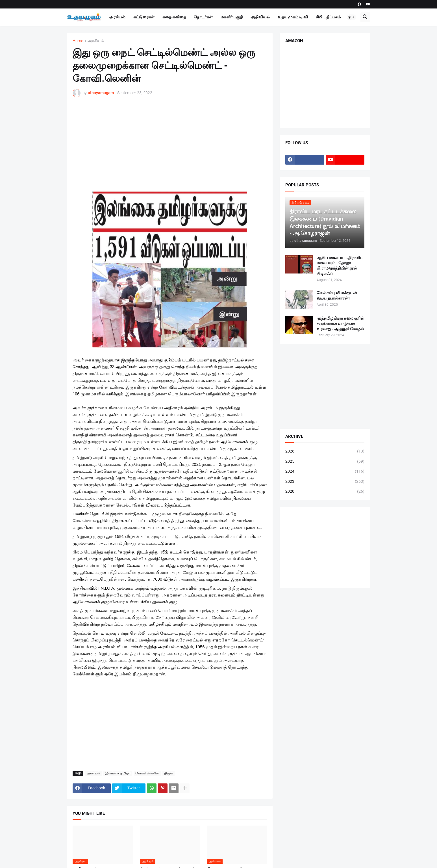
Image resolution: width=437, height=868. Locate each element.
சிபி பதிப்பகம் (328, 17)
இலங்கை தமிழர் (118, 773)
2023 (325, 482)
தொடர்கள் (203, 17)
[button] (351, 17)
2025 (325, 462)
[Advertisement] (170, 144)
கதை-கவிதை (174, 17)
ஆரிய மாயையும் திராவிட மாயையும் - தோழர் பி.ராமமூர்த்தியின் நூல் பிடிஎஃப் (340, 266)
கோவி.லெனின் (147, 773)
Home (78, 41)
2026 (325, 451)
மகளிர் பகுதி (232, 17)
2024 (325, 471)
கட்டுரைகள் (144, 17)
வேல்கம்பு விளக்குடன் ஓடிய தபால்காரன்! (337, 295)
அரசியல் (117, 17)
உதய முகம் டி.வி (293, 17)
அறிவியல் (260, 17)
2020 (325, 492)
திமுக (169, 773)
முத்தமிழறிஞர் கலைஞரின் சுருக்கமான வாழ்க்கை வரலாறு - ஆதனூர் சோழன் (341, 324)
